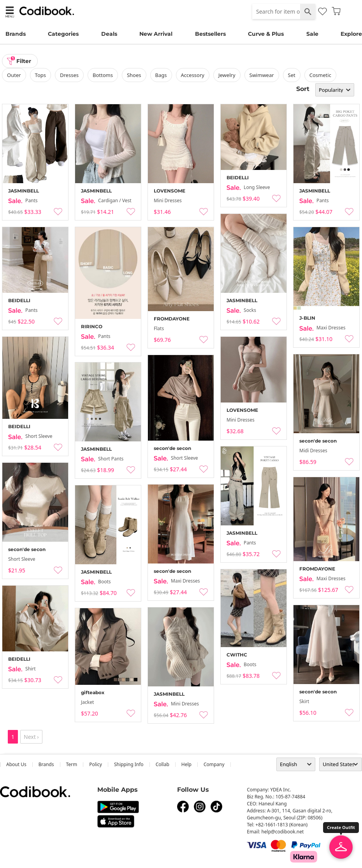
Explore (351, 34)
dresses (69, 75)
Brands (16, 34)
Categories (63, 34)
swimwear (262, 75)
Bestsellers (210, 34)
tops (40, 75)
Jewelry (227, 75)
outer (14, 75)
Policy (96, 764)
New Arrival (156, 34)
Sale (312, 34)
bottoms (103, 75)
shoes (134, 75)
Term (72, 764)
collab (163, 764)
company (214, 764)
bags (161, 75)
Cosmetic (320, 75)
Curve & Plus (266, 34)
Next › (31, 737)
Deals (109, 34)
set (292, 75)
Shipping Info (129, 764)
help (186, 764)
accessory (193, 75)
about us (16, 764)
